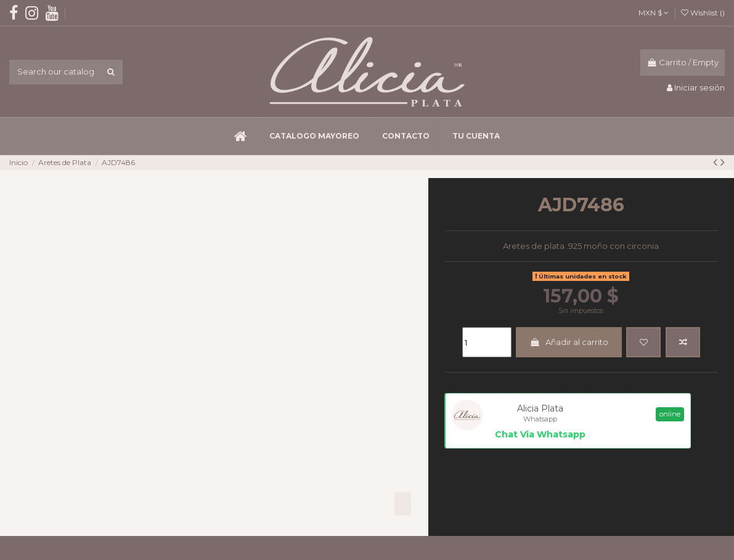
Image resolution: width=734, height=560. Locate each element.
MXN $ (654, 13)
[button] (314, 136)
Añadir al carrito (569, 342)
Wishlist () (703, 13)
